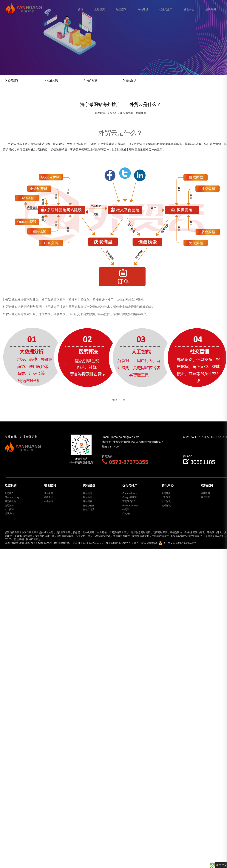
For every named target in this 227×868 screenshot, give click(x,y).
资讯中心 (189, 9)
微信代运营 (89, 509)
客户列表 (205, 497)
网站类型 (88, 493)
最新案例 (205, 493)
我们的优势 (10, 501)
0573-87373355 (199, 437)
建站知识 (129, 80)
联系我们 (9, 513)
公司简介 (9, 493)
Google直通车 (129, 497)
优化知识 (51, 80)
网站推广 (127, 513)
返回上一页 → (121, 400)
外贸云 (126, 509)
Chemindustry (12, 497)
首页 (81, 9)
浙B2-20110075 (149, 543)
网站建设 (143, 9)
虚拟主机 (48, 497)
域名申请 (48, 493)
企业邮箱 (48, 501)
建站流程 (88, 501)
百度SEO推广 (129, 501)
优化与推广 (166, 9)
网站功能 (88, 497)
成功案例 (211, 9)
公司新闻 (12, 80)
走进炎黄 (100, 9)
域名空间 (121, 9)
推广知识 (90, 80)
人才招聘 (9, 509)
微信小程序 (89, 505)
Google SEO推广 (131, 505)
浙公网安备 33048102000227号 (180, 543)
